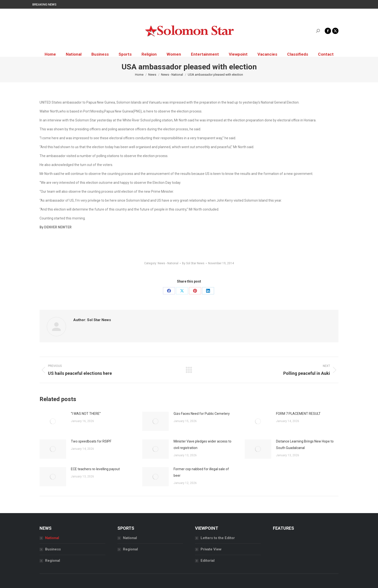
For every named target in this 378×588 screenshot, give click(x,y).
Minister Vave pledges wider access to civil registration (202, 445)
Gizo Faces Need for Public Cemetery (202, 414)
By (193, 263)
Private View (211, 549)
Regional (53, 561)
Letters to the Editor (218, 538)
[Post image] (53, 421)
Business (53, 549)
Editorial (208, 561)
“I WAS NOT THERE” (86, 414)
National (52, 538)
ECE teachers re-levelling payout (95, 469)
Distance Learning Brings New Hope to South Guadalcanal (305, 445)
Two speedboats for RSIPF (91, 441)
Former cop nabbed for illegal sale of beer (201, 472)
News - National (168, 263)
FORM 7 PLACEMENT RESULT (298, 414)
